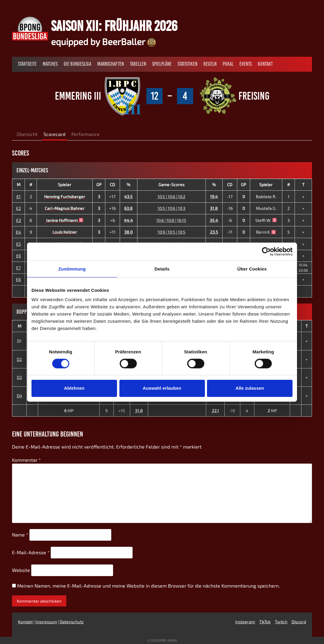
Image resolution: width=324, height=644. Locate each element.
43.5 (128, 197)
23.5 (214, 232)
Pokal (228, 64)
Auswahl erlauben (162, 388)
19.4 (214, 197)
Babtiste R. (266, 197)
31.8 (214, 208)
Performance (85, 134)
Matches (50, 64)
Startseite (27, 64)
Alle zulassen (250, 388)
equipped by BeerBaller (103, 41)
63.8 (128, 208)
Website (21, 570)
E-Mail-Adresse (31, 552)
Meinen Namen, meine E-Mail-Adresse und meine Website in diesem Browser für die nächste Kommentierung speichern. (148, 586)
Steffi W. (266, 220)
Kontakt (265, 64)
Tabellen (138, 64)
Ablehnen (74, 388)
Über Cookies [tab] (252, 269)
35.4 (214, 220)
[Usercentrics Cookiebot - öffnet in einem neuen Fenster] (266, 251)
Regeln (210, 64)
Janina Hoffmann (64, 220)
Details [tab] (162, 269)
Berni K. (266, 232)
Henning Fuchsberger (65, 197)
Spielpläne (162, 64)
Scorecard (54, 134)
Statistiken (187, 64)
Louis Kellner (65, 232)
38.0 (128, 232)
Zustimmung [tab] (72, 269)
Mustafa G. (266, 208)
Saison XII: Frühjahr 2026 (114, 26)
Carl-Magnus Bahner (65, 208)
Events (246, 64)
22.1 (215, 411)
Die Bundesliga (77, 64)
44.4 (128, 220)
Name (20, 535)
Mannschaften (111, 64)
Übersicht (27, 134)
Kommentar (26, 460)
